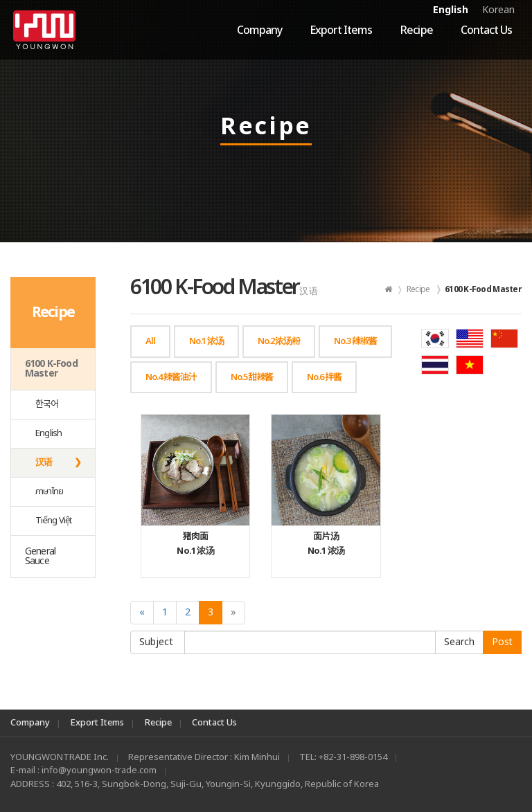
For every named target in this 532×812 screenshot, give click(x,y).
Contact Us (486, 30)
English (451, 10)
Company (259, 30)
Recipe (416, 30)
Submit (459, 642)
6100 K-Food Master (51, 369)
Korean (498, 10)
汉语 (44, 462)
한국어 (47, 404)
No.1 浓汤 (195, 544)
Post (502, 642)
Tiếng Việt (54, 521)
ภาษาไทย (50, 491)
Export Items (341, 30)
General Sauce (40, 556)
